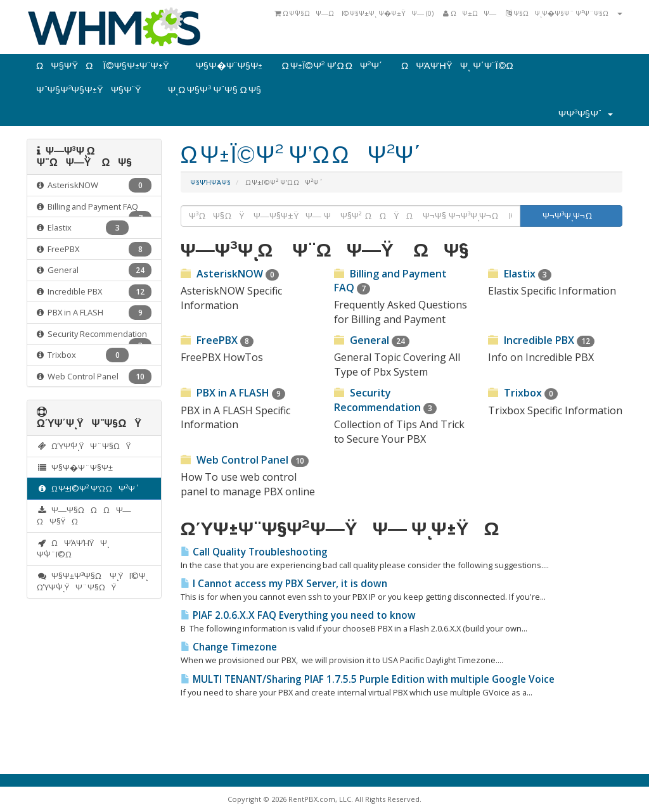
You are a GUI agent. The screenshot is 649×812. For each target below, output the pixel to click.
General (94, 270)
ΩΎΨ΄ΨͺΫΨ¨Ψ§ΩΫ (87, 446)
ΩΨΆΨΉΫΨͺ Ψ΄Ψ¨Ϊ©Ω (461, 66)
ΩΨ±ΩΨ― (470, 13)
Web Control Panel (94, 377)
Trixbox (83, 355)
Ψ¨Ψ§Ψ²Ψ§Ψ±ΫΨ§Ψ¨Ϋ (93, 90)
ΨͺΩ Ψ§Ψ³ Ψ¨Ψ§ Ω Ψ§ (215, 90)
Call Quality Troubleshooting (254, 552)
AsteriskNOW (94, 185)
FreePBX (94, 249)
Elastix (83, 228)
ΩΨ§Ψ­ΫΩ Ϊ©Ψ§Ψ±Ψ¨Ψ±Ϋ (106, 66)
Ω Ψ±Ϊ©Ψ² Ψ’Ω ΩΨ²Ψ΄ (331, 66)
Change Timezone (229, 647)
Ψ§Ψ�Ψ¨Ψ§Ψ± (229, 66)
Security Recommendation (94, 337)
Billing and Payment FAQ (94, 209)
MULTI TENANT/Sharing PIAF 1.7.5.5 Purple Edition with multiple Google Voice (368, 679)
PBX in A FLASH (94, 313)
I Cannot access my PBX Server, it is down (284, 584)
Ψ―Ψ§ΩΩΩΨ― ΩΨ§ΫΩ (84, 516)
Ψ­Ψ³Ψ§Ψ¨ (586, 114)
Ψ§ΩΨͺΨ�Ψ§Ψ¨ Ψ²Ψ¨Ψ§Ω (564, 13)
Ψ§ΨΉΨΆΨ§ (210, 182)
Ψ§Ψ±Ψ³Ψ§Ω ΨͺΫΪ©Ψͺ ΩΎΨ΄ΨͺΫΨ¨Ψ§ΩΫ (92, 582)
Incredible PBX (94, 292)
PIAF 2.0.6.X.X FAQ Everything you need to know (298, 615)
